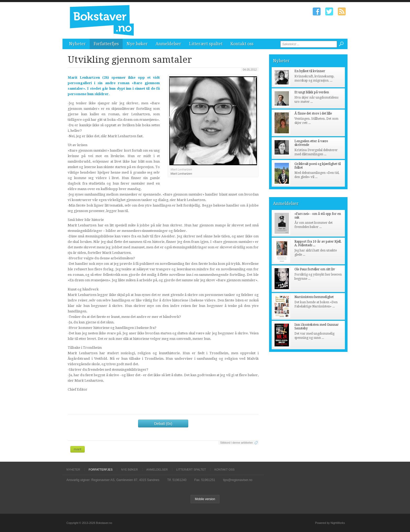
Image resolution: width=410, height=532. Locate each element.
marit (78, 449)
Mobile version (205, 499)
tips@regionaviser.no (238, 480)
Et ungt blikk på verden (312, 92)
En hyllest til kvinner (310, 71)
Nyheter (77, 44)
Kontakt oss (242, 44)
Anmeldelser (168, 44)
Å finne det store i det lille (313, 113)
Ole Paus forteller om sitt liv (315, 269)
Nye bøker (137, 44)
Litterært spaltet (206, 44)
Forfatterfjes (106, 44)
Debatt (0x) (163, 424)
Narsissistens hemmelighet (314, 297)
